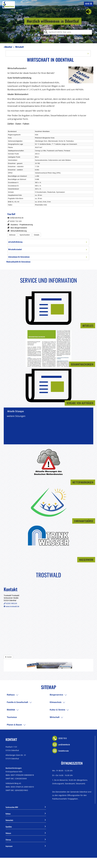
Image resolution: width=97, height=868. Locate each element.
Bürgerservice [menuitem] (56, 695)
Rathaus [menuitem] (11, 695)
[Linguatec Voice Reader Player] (89, 12)
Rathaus (26, 813)
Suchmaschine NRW (26, 807)
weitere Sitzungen (16, 416)
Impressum (26, 846)
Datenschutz (26, 820)
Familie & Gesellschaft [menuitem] (17, 702)
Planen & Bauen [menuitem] (14, 725)
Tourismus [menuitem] (12, 717)
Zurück (8, 657)
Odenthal (8, 47)
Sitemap (26, 839)
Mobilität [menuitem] (11, 710)
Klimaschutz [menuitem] (56, 702)
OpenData (26, 826)
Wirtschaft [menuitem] (55, 717)
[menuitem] (17, 695)
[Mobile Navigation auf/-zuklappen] (89, 4)
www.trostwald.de (12, 606)
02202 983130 (10, 603)
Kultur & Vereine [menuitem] (57, 710)
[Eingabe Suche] (68, 32)
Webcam (26, 833)
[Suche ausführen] (46, 32)
